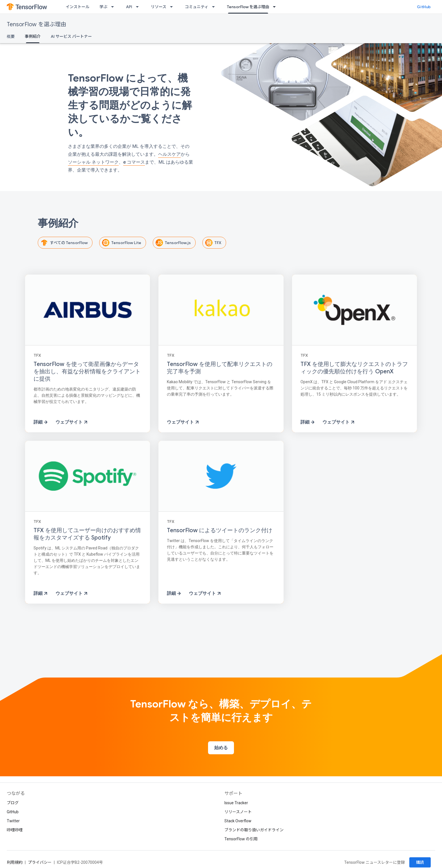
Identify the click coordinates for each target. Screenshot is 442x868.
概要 (11, 36)
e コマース (134, 162)
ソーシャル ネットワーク (93, 162)
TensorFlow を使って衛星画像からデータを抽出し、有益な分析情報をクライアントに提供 (87, 371)
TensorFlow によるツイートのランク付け (220, 530)
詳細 (41, 422)
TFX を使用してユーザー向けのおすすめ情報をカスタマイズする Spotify (87, 534)
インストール (78, 7)
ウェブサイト (72, 422)
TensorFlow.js (172, 243)
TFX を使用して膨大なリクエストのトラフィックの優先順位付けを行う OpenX (354, 368)
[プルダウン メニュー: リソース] (173, 7)
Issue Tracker (236, 803)
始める (221, 748)
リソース (159, 7)
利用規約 (15, 862)
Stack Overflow (238, 821)
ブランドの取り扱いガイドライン (254, 830)
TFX (212, 243)
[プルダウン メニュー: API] (139, 7)
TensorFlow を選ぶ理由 (37, 24)
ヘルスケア (169, 154)
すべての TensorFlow (63, 243)
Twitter (13, 821)
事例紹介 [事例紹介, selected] (33, 36)
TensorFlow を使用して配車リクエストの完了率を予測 (220, 368)
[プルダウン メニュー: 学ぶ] (114, 7)
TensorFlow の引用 (241, 839)
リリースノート (238, 812)
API (129, 7)
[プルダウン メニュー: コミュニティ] (215, 7)
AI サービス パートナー (71, 36)
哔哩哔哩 (15, 830)
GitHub (424, 7)
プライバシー (40, 862)
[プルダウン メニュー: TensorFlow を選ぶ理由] (276, 7)
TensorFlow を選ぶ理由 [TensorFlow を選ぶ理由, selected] (248, 7)
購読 (420, 862)
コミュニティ (197, 7)
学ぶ (103, 7)
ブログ (13, 803)
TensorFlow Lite (121, 243)
